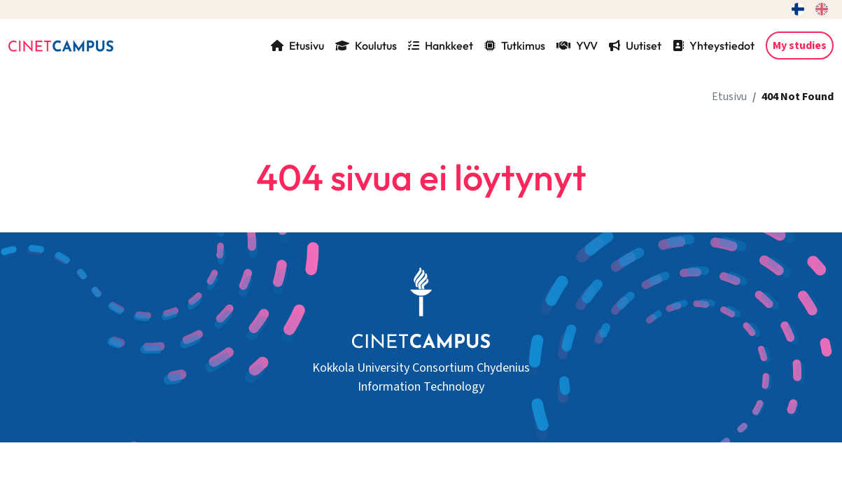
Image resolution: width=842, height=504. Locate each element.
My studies (800, 45)
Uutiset (635, 45)
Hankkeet (441, 45)
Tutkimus (515, 45)
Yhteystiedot (714, 45)
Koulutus (366, 45)
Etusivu (297, 45)
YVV (577, 45)
